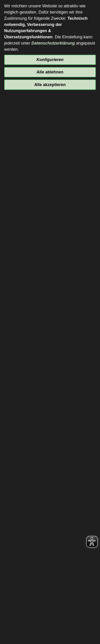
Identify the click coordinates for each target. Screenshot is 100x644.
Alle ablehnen (50, 72)
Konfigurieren (50, 60)
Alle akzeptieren (50, 85)
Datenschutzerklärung (53, 43)
